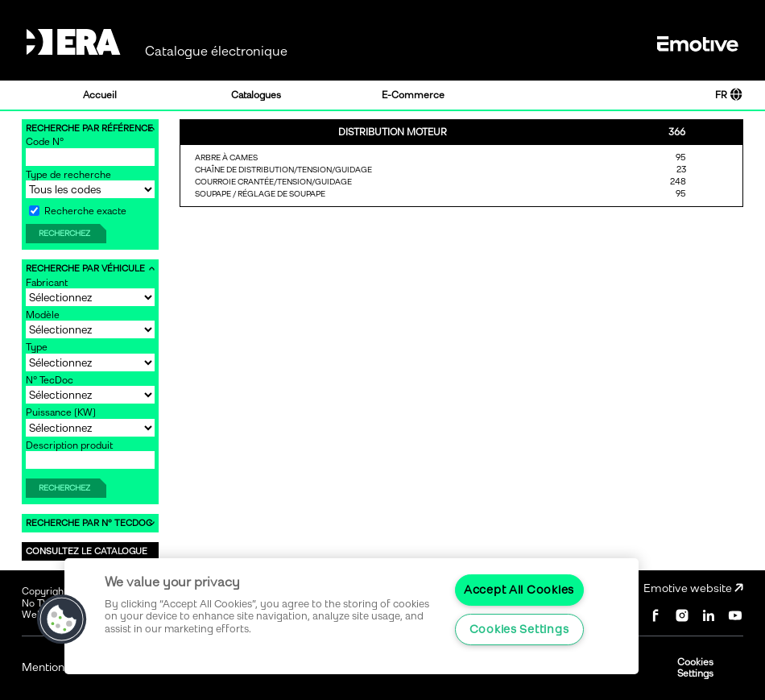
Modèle (43, 315)
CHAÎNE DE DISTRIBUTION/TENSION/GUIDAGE (283, 170)
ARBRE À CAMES (226, 157)
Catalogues (256, 95)
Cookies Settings (695, 668)
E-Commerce (413, 95)
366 (677, 132)
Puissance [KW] (61, 412)
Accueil (100, 95)
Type (37, 347)
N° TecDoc (50, 380)
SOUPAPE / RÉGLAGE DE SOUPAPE (260, 194)
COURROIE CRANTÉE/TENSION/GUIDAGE (273, 182)
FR (729, 95)
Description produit (69, 445)
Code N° (45, 142)
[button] (62, 619)
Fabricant (47, 283)
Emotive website (693, 588)
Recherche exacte (78, 211)
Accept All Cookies (519, 590)
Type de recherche (68, 175)
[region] (351, 616)
